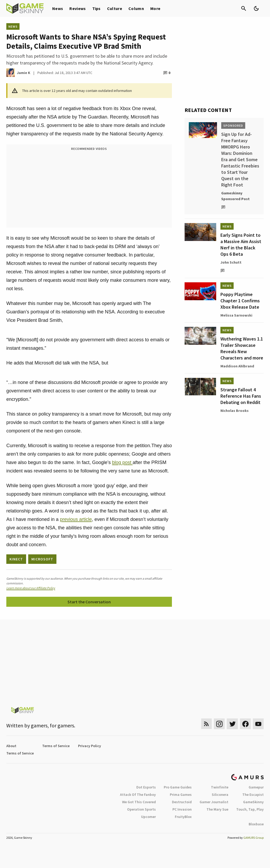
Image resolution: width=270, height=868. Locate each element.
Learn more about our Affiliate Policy (31, 588)
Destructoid (182, 802)
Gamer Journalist (214, 802)
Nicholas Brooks (235, 411)
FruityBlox (183, 817)
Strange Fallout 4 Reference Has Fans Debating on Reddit (241, 396)
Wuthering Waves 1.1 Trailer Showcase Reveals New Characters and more (242, 348)
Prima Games (181, 795)
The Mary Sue (217, 809)
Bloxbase (256, 824)
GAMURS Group (254, 838)
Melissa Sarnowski (236, 315)
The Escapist (253, 795)
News (58, 8)
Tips (97, 8)
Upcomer (148, 817)
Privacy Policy (90, 746)
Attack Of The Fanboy (138, 795)
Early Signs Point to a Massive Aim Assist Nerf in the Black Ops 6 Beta (241, 245)
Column (136, 8)
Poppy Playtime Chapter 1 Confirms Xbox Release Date (240, 301)
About (11, 746)
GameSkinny (253, 802)
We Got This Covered (139, 802)
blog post (122, 462)
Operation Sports (141, 809)
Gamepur (256, 787)
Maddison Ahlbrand (237, 366)
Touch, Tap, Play (250, 809)
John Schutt (231, 262)
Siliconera (220, 795)
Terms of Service (56, 746)
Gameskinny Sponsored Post (235, 196)
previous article (76, 519)
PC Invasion (182, 809)
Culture (115, 8)
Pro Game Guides (178, 787)
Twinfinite (220, 787)
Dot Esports (146, 787)
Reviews (78, 8)
